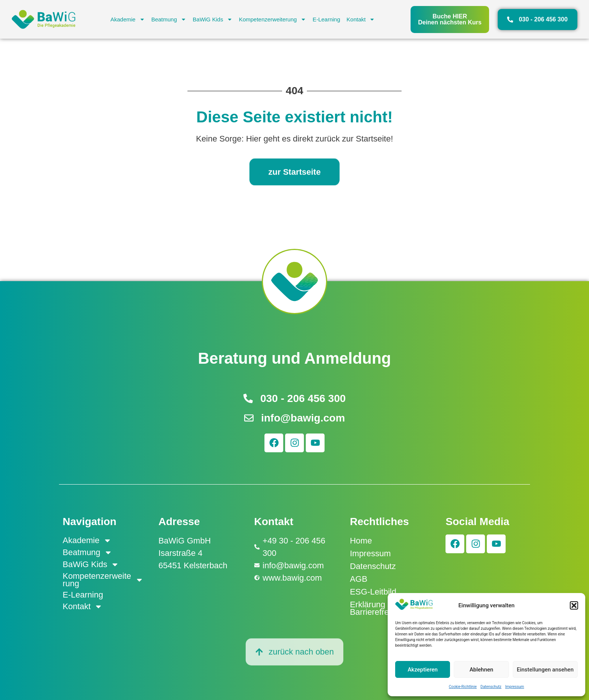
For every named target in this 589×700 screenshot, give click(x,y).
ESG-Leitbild (373, 592)
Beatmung (169, 19)
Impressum (515, 687)
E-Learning (326, 19)
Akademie (128, 19)
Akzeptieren (423, 670)
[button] (574, 605)
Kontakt (361, 19)
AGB (358, 579)
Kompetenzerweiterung (273, 19)
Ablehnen (481, 670)
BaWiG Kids (213, 19)
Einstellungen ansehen (545, 670)
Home (361, 541)
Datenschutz (491, 687)
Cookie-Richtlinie (463, 687)
